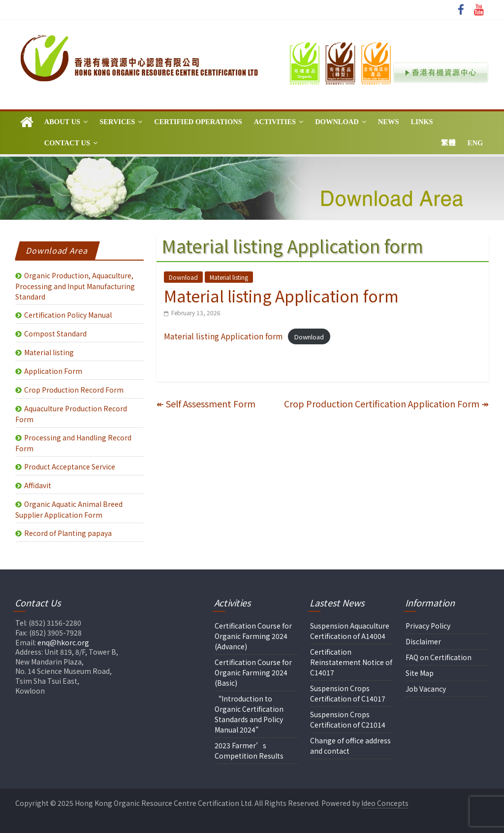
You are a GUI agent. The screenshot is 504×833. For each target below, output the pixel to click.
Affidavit (38, 485)
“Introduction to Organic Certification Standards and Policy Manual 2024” (249, 714)
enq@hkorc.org (63, 642)
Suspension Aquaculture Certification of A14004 (350, 631)
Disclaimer (423, 641)
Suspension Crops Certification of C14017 (348, 693)
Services (117, 122)
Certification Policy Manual (68, 315)
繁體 (448, 143)
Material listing (229, 277)
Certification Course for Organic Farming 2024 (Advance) (253, 636)
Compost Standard (55, 333)
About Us (62, 122)
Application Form (53, 371)
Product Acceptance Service (70, 466)
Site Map (420, 673)
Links (422, 122)
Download (337, 122)
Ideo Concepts (385, 803)
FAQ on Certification (439, 657)
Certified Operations (198, 122)
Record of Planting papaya (68, 533)
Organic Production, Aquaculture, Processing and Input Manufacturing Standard (75, 286)
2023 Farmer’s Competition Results (249, 750)
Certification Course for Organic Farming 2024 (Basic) (253, 672)
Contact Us (67, 143)
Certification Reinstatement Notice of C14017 (351, 662)
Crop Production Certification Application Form (386, 403)
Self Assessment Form (206, 403)
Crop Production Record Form (74, 390)
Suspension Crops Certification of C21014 (348, 719)
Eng (475, 143)
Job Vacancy (426, 689)
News (389, 122)
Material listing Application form (223, 336)
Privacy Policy (428, 626)
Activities (275, 122)
